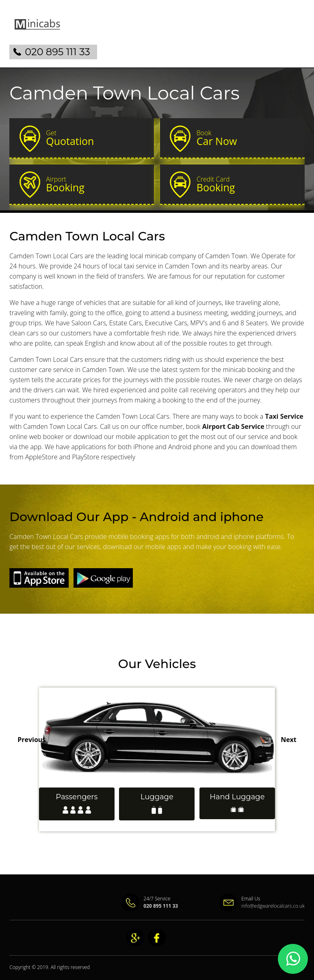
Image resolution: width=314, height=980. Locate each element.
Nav (291, 31)
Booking (96, 184)
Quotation (96, 138)
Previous (31, 740)
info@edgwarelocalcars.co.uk (273, 906)
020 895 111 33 (57, 52)
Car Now (247, 138)
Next (289, 740)
